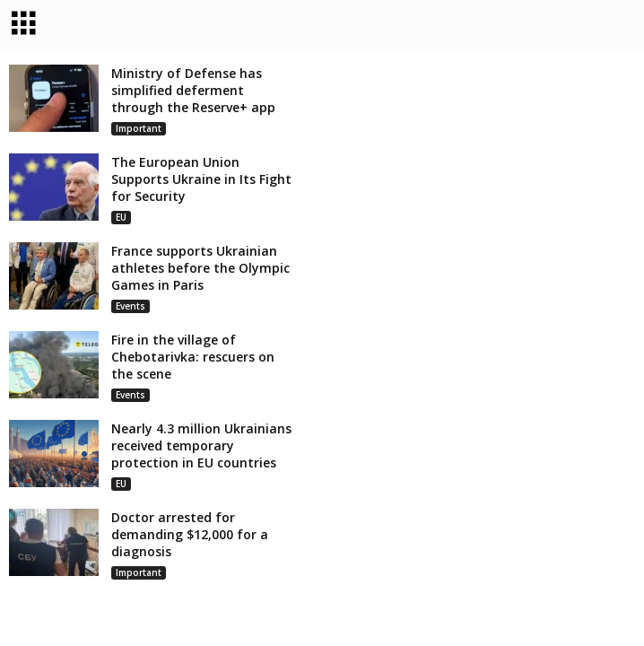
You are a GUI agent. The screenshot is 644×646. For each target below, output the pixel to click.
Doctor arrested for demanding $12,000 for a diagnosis (190, 536)
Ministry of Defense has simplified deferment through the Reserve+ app (193, 92)
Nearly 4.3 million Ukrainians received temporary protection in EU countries (201, 447)
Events (131, 308)
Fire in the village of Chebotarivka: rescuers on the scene (193, 358)
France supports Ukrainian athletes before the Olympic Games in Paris (200, 270)
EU (121, 219)
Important (139, 130)
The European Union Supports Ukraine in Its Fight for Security (201, 181)
